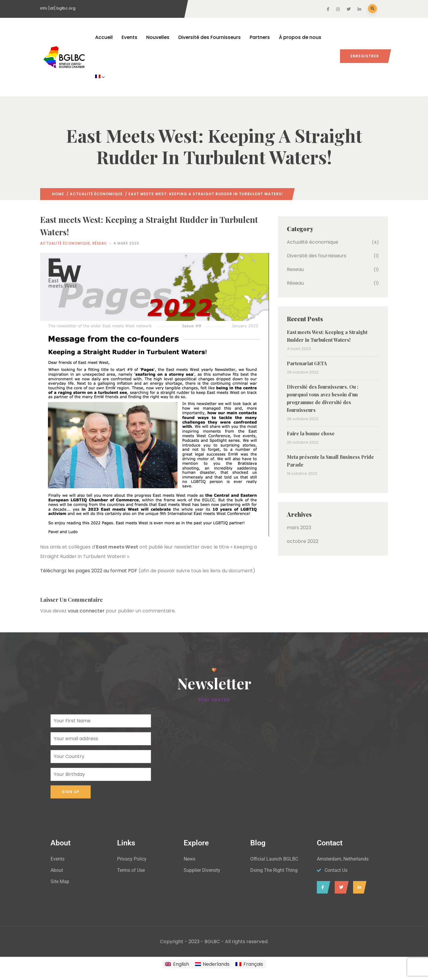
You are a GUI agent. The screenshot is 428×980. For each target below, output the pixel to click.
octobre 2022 (303, 541)
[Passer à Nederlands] (212, 964)
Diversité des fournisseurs (317, 256)
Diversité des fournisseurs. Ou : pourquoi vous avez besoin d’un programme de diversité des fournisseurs (322, 398)
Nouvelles (158, 37)
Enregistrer (365, 56)
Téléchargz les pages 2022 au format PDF (89, 571)
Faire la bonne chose (311, 433)
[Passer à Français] (249, 964)
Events (129, 37)
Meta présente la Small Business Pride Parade (330, 461)
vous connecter (86, 611)
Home (58, 194)
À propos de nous (300, 37)
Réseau (100, 243)
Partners (260, 37)
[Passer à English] (177, 964)
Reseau (295, 269)
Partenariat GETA (307, 363)
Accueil (104, 37)
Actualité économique (96, 194)
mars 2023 (299, 528)
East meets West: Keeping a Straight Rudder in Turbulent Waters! (327, 336)
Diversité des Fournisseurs (210, 37)
